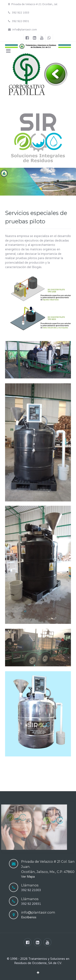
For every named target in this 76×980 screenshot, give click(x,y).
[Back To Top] (38, 973)
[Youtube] (42, 38)
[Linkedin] (35, 38)
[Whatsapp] (49, 38)
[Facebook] (27, 38)
